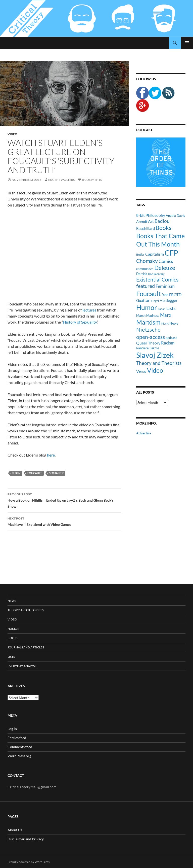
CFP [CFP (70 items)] (171, 253)
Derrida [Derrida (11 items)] (142, 274)
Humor (13, 629)
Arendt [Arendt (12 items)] (142, 221)
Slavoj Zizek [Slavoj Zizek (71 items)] (155, 355)
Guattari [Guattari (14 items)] (143, 300)
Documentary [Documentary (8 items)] (156, 274)
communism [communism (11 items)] (145, 269)
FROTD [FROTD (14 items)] (175, 295)
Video (12, 134)
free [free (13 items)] (165, 295)
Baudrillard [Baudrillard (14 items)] (146, 228)
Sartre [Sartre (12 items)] (154, 348)
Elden (16, 473)
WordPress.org (19, 756)
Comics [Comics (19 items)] (166, 261)
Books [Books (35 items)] (163, 228)
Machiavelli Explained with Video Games (64, 521)
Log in (12, 729)
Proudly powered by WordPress (29, 862)
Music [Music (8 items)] (165, 323)
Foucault (35, 473)
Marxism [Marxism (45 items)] (148, 322)
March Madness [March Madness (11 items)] (148, 316)
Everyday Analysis (22, 666)
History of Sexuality (80, 322)
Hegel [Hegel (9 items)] (155, 301)
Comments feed (20, 747)
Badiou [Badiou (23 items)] (162, 221)
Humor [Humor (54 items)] (147, 307)
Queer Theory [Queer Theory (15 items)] (148, 343)
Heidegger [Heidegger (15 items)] (168, 300)
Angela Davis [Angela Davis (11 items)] (175, 216)
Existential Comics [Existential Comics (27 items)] (157, 279)
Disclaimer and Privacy (26, 839)
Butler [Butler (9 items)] (140, 254)
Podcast (144, 130)
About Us (15, 830)
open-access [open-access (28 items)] (151, 337)
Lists (11, 657)
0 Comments (92, 180)
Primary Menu (187, 43)
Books (13, 638)
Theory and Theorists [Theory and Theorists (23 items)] (159, 363)
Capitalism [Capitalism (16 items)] (155, 254)
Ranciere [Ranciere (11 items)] (142, 348)
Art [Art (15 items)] (151, 221)
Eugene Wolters (61, 180)
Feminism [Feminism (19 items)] (165, 286)
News (12, 601)
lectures (89, 310)
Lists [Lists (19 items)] (171, 308)
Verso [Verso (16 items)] (141, 371)
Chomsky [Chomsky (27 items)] (147, 261)
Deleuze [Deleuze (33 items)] (165, 268)
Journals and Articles (26, 647)
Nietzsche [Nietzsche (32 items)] (148, 329)
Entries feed (17, 738)
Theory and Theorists (26, 610)
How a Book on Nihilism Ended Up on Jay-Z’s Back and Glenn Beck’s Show (64, 500)
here (51, 455)
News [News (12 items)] (174, 323)
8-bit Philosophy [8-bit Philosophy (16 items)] (151, 215)
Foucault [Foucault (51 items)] (149, 294)
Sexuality (56, 473)
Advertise (144, 433)
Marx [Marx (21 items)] (166, 315)
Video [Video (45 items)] (155, 370)
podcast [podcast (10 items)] (171, 338)
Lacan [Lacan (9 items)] (162, 309)
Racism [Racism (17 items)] (168, 343)
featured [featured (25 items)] (146, 286)
